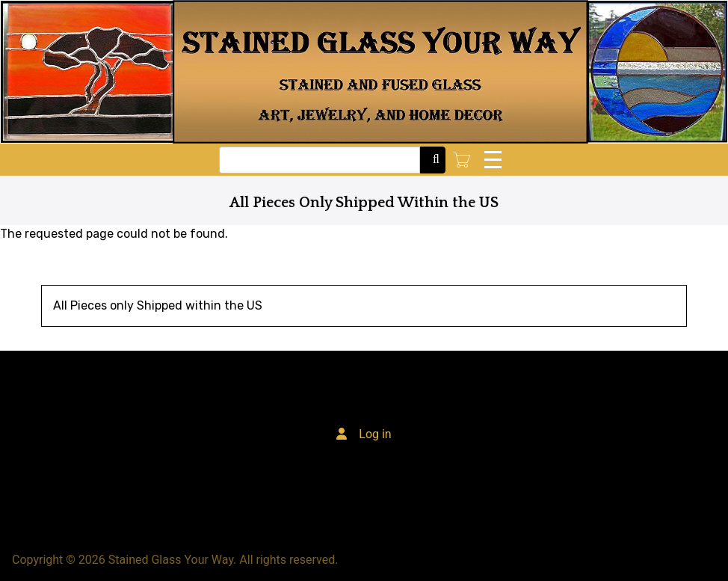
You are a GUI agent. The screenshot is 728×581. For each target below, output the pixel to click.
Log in (375, 434)
